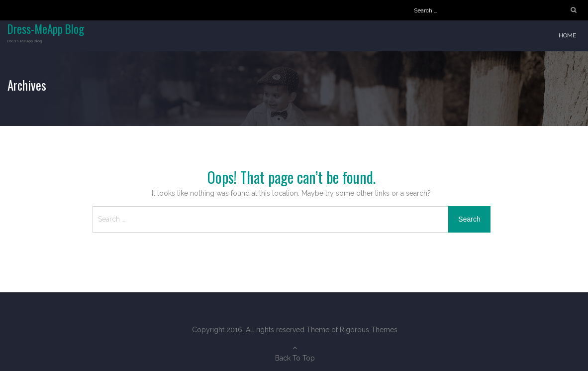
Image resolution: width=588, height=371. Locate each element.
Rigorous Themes (369, 330)
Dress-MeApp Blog (46, 29)
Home (567, 35)
